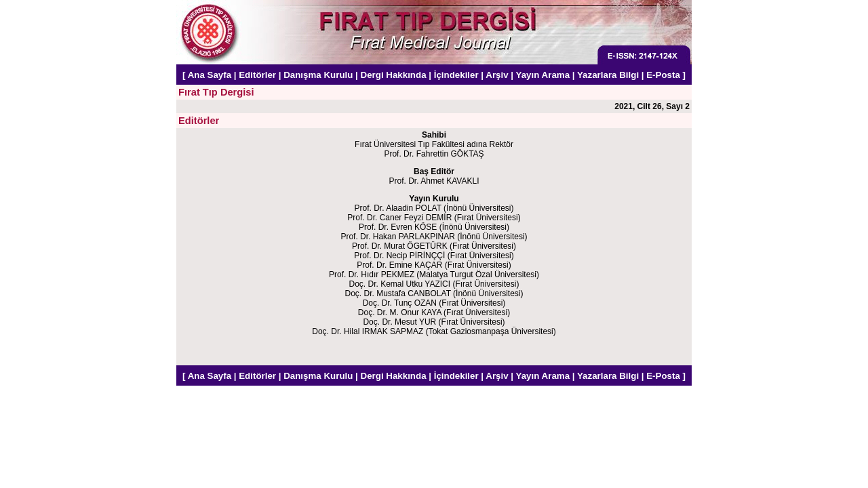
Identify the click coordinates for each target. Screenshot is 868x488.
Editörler (257, 75)
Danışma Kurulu (318, 75)
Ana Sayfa (210, 75)
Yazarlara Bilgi (608, 75)
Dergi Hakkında (394, 75)
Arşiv (497, 75)
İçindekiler (456, 75)
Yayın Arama (543, 75)
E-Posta (663, 75)
